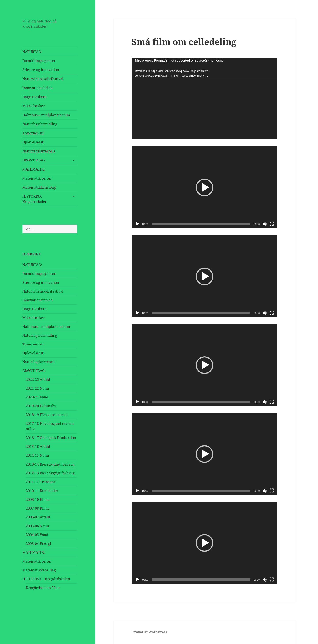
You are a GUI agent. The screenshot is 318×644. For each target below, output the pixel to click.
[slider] (201, 224)
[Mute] (265, 224)
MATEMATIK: (34, 169)
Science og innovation (41, 70)
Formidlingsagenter (39, 61)
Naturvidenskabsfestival (43, 79)
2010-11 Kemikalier (42, 491)
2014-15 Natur (38, 455)
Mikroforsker (34, 106)
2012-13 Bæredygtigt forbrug (50, 473)
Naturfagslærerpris (39, 151)
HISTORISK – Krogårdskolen (35, 199)
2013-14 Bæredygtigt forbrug (50, 464)
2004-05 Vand (37, 535)
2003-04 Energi (38, 544)
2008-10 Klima (38, 499)
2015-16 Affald (38, 447)
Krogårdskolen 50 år (43, 588)
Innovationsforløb (37, 88)
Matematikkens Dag (39, 187)
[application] (204, 99)
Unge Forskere (34, 97)
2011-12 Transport (41, 482)
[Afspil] (137, 224)
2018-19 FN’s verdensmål (47, 415)
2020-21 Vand (37, 397)
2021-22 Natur (38, 388)
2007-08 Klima (38, 508)
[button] (204, 188)
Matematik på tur (37, 178)
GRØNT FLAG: (34, 160)
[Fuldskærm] (272, 224)
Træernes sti (33, 133)
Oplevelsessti (33, 142)
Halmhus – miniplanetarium (46, 115)
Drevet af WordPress (149, 632)
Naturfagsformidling (40, 124)
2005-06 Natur (38, 526)
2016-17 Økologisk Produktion (51, 438)
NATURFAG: (32, 52)
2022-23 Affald (38, 379)
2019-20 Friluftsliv (41, 406)
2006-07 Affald (38, 517)
